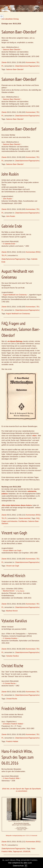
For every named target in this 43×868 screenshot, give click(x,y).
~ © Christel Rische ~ (9, 683)
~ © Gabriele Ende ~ (9, 244)
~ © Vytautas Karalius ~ (10, 638)
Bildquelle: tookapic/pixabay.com (15, 836)
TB (38, 62)
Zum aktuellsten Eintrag (10, 19)
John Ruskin (11, 216)
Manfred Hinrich (12, 611)
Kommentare (31, 62)
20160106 (27, 851)
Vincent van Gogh (13, 566)
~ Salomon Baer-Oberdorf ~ (12, 50)
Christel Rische (12, 699)
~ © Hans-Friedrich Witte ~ (11, 778)
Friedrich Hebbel (12, 741)
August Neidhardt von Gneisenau (18, 314)
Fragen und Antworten (10, 521)
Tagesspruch (18, 851)
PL (2, 66)
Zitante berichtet (24, 518)
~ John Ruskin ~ (7, 199)
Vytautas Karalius (12, 656)
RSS (38, 252)
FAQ (38, 518)
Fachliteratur (23, 521)
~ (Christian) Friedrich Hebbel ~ (13, 724)
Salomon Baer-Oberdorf (15, 69)
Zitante (4, 62)
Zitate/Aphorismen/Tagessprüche (27, 66)
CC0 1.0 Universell (32, 836)
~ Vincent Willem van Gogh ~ (12, 551)
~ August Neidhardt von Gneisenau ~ (15, 295)
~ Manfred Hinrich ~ (13, 591)
